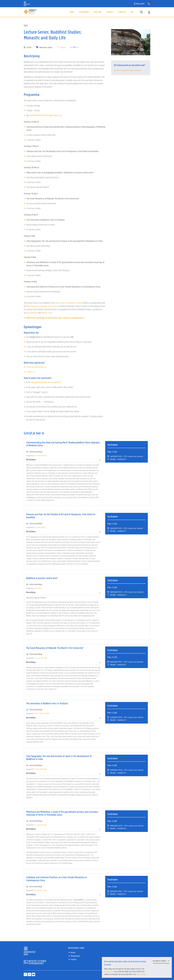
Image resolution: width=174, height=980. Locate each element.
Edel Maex (38, 588)
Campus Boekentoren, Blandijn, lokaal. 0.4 (45, 115)
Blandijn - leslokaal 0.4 (118, 459)
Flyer (76, 47)
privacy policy (109, 971)
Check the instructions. (37, 367)
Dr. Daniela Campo (41, 890)
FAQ (132, 12)
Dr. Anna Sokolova (41, 455)
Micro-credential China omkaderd (129, 70)
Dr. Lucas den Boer (41, 658)
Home (72, 12)
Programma (84, 12)
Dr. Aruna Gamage (41, 825)
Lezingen (63, 47)
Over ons (98, 12)
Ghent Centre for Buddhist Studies (69, 303)
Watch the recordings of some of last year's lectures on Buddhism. (56, 318)
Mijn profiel (139, 4)
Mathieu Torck (47, 313)
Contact (110, 12)
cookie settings (141, 974)
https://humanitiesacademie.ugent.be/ (46, 382)
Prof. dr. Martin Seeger (42, 713)
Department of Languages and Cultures (43, 306)
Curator (122, 12)
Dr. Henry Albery (40, 527)
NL (149, 12)
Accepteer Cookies (160, 961)
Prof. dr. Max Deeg (41, 769)
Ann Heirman (32, 313)
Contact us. (31, 372)
